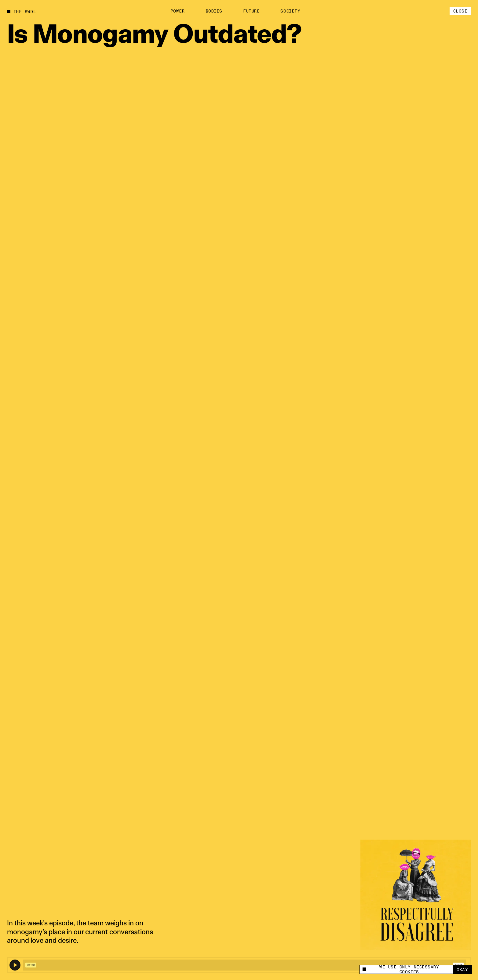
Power (178, 11)
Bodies (214, 11)
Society (290, 11)
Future (251, 11)
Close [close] (460, 11)
